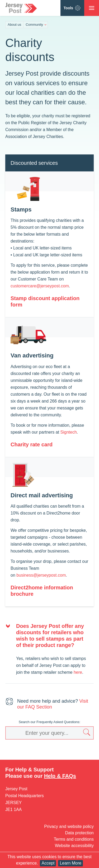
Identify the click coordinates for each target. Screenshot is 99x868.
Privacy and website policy (69, 826)
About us (14, 25)
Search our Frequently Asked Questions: (49, 722)
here (78, 672)
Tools (72, 8)
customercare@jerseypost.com (40, 286)
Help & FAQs (60, 776)
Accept (48, 863)
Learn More (70, 863)
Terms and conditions (74, 839)
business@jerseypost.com (41, 575)
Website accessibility (74, 846)
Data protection (79, 833)
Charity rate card (32, 444)
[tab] (49, 636)
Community (34, 25)
